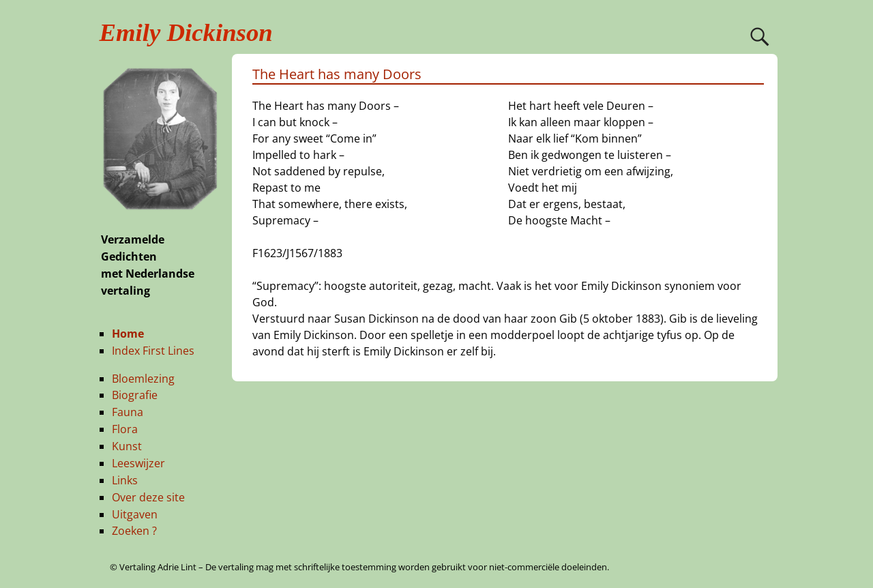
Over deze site (148, 497)
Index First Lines (153, 351)
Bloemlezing (143, 379)
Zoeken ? (134, 531)
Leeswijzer (138, 463)
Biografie (135, 395)
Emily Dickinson (186, 32)
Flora (125, 429)
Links (125, 480)
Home (128, 334)
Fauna (128, 412)
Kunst (127, 446)
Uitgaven (135, 514)
